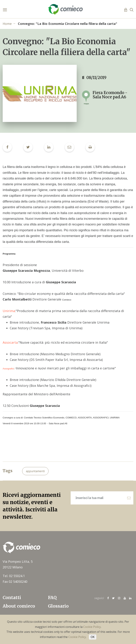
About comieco (19, 606)
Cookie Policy (92, 627)
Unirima (9, 311)
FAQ (52, 598)
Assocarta (10, 342)
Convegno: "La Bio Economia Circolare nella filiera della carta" (68, 24)
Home (7, 24)
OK (93, 637)
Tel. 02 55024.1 (14, 576)
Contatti (12, 598)
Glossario (58, 606)
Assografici (8, 369)
